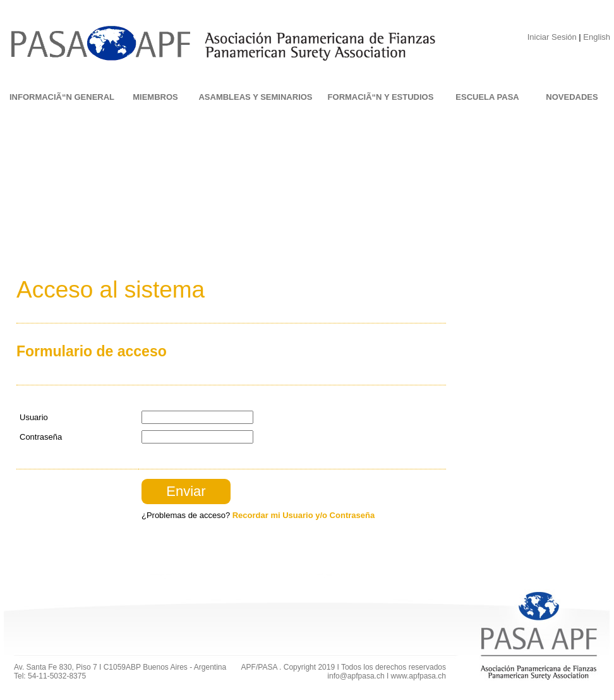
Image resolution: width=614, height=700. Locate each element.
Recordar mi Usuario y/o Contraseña (304, 515)
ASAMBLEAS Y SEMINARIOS (255, 97)
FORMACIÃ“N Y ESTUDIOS (381, 97)
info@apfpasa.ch (356, 676)
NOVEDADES (572, 97)
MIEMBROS (155, 97)
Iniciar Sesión (552, 37)
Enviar (186, 491)
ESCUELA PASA (487, 97)
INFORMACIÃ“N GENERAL (62, 97)
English (597, 37)
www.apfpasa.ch (418, 676)
